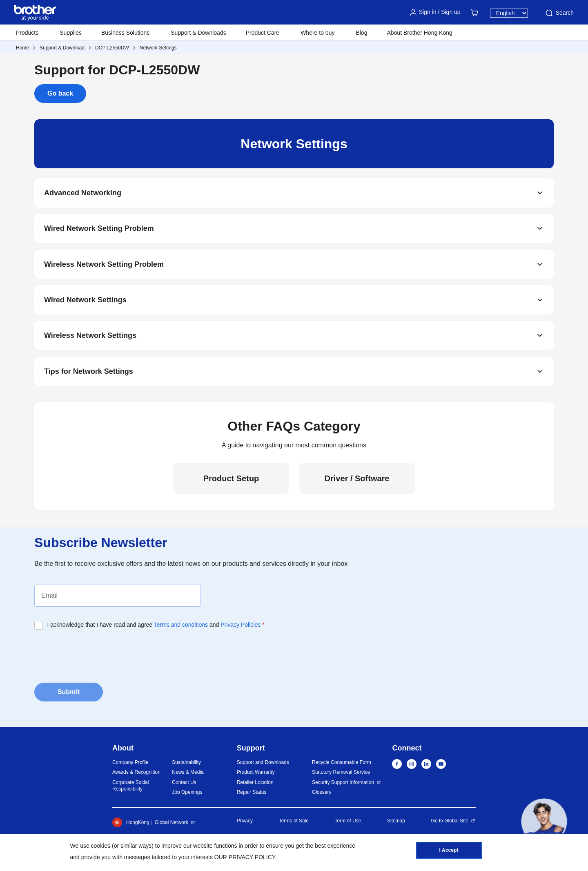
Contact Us (184, 784)
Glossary (322, 794)
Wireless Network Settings (90, 337)
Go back (60, 93)
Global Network (171, 824)
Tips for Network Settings (89, 373)
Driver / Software (357, 480)
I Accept (449, 851)
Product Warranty (256, 774)
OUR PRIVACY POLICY (245, 857)
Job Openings (187, 794)
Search (559, 13)
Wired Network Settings (85, 301)
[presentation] (96, 655)
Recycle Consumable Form (342, 764)
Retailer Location (255, 784)
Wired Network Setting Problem (99, 229)
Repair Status (252, 794)
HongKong (131, 824)
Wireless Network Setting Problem (104, 265)
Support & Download (62, 48)
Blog (361, 33)
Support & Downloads (198, 33)
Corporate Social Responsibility (130, 787)
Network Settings (158, 48)
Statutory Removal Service (341, 774)
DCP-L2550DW (112, 48)
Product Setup (231, 480)
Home (22, 48)
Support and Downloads (263, 764)
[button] (544, 821)
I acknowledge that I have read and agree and (156, 626)
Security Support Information (343, 784)
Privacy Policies (241, 626)
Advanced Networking (83, 193)
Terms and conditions (181, 626)
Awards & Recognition (136, 774)
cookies (101, 846)
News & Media (188, 774)
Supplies (71, 33)
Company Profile (130, 764)
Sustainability (186, 764)
